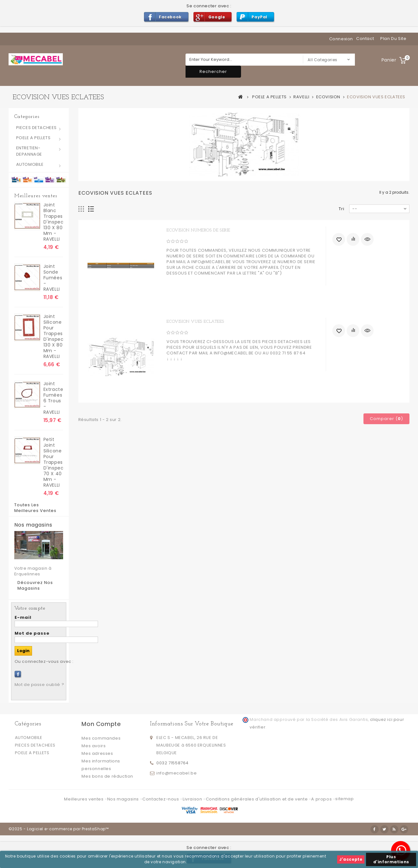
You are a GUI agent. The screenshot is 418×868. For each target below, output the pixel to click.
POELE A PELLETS (33, 138)
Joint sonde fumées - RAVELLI (53, 278)
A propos (322, 799)
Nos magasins (33, 525)
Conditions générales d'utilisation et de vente (257, 799)
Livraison (193, 799)
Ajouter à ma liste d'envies (339, 239)
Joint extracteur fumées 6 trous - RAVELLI (53, 398)
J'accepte (351, 859)
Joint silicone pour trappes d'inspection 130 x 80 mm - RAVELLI (53, 336)
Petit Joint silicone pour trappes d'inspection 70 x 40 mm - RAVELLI (53, 462)
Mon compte (101, 724)
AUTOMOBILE (30, 164)
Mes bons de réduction (107, 776)
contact (365, 39)
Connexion (341, 39)
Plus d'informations (391, 859)
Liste (91, 209)
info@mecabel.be (176, 773)
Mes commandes (101, 738)
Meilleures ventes (36, 196)
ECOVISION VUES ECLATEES (195, 322)
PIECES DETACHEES (37, 128)
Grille (81, 209)
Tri (342, 209)
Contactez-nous (161, 799)
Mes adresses (97, 753)
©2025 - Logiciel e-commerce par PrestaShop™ (59, 829)
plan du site (393, 39)
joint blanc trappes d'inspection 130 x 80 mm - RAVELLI (53, 222)
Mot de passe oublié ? (39, 685)
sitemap (344, 799)
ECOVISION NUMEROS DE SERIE (198, 230)
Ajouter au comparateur (353, 239)
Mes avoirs (94, 746)
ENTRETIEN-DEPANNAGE (29, 151)
